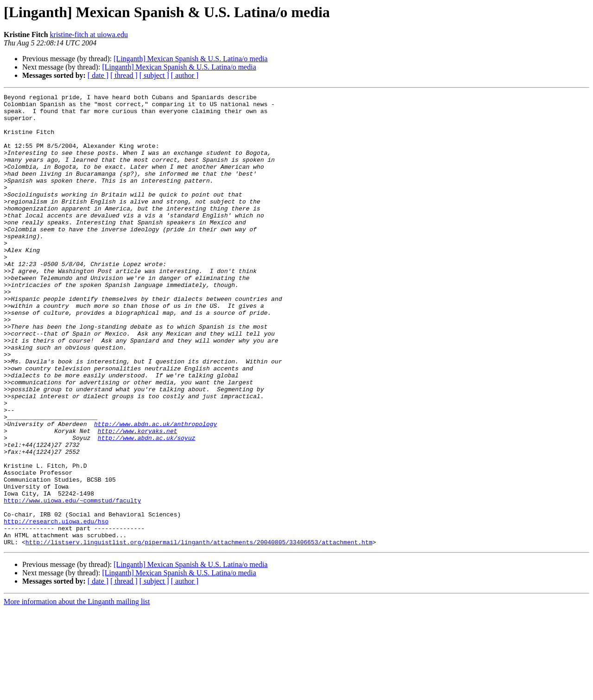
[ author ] (185, 75)
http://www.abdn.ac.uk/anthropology (155, 490)
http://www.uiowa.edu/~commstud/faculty (72, 582)
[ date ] (98, 75)
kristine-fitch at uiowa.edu (89, 35)
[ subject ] (154, 75)
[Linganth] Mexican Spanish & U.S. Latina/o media (190, 59)
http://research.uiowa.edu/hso (56, 607)
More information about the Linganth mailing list (77, 692)
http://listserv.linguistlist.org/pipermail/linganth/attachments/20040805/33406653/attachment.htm (199, 632)
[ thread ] (124, 75)
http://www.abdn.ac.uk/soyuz (147, 507)
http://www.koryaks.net (138, 499)
